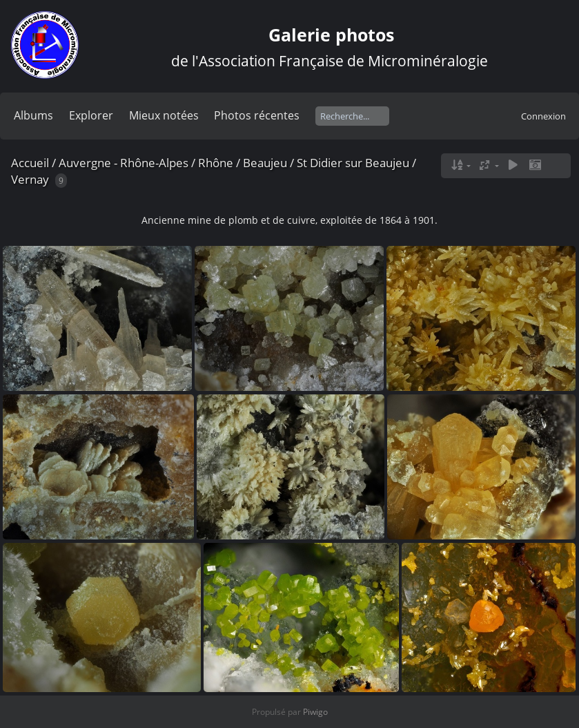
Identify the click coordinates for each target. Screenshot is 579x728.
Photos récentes (257, 115)
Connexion (543, 116)
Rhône (216, 163)
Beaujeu (265, 163)
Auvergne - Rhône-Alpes (124, 163)
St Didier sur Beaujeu (353, 163)
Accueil (30, 163)
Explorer (91, 115)
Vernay (30, 179)
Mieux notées (164, 115)
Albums (33, 115)
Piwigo (315, 712)
